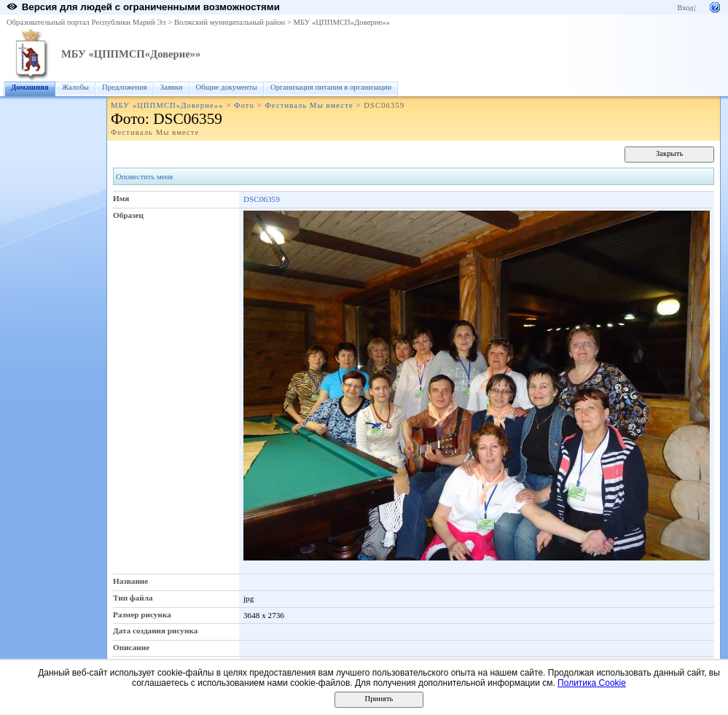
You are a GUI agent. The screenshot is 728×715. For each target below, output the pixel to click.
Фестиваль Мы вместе (309, 105)
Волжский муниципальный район (230, 22)
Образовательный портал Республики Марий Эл (86, 22)
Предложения (125, 87)
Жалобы (75, 87)
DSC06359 (262, 199)
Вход (685, 8)
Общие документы (227, 87)
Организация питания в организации (331, 87)
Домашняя (30, 87)
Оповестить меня (144, 177)
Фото (244, 105)
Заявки (172, 87)
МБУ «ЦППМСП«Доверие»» (342, 22)
